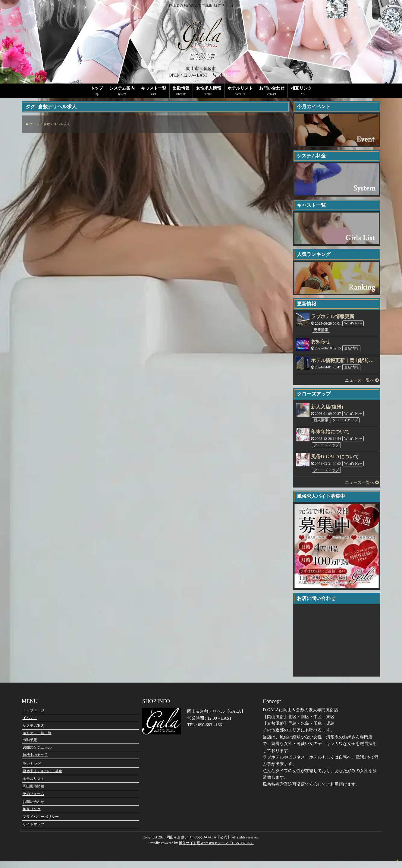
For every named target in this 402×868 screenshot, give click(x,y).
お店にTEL (228, 75)
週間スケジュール (37, 754)
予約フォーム (33, 800)
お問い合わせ (272, 88)
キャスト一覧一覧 (37, 740)
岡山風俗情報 (33, 793)
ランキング (32, 770)
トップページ (33, 717)
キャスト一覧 (154, 88)
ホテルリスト (240, 88)
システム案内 (122, 88)
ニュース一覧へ (362, 380)
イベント (30, 724)
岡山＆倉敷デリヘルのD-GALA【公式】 (199, 844)
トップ (97, 88)
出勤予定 (30, 746)
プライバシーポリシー (41, 823)
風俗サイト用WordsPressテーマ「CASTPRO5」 (216, 850)
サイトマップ (33, 831)
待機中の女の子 (35, 762)
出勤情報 (181, 88)
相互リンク (301, 88)
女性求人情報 (209, 88)
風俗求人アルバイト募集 (42, 778)
